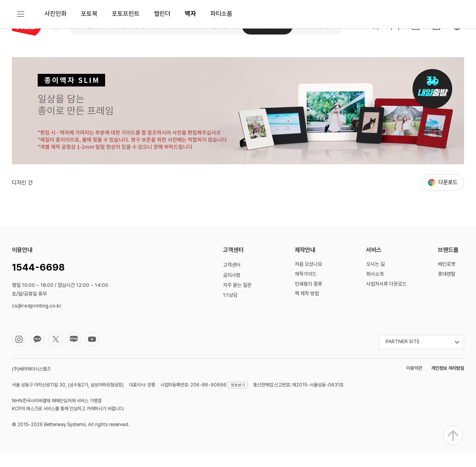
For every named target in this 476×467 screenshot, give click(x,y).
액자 (190, 57)
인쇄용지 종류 (308, 299)
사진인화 (56, 57)
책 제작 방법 (307, 308)
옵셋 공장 (133, 26)
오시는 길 (375, 279)
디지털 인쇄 (91, 26)
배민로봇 (447, 279)
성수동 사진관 (267, 26)
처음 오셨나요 (308, 279)
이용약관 (414, 383)
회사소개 (375, 289)
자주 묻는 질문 (237, 300)
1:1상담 (230, 310)
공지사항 (232, 290)
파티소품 (221, 57)
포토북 (89, 57)
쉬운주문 (172, 26)
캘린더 (162, 57)
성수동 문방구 (318, 26)
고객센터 (232, 280)
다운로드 (448, 197)
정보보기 (238, 400)
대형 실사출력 (217, 26)
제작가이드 (306, 289)
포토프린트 (126, 57)
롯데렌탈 (447, 289)
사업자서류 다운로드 (386, 299)
